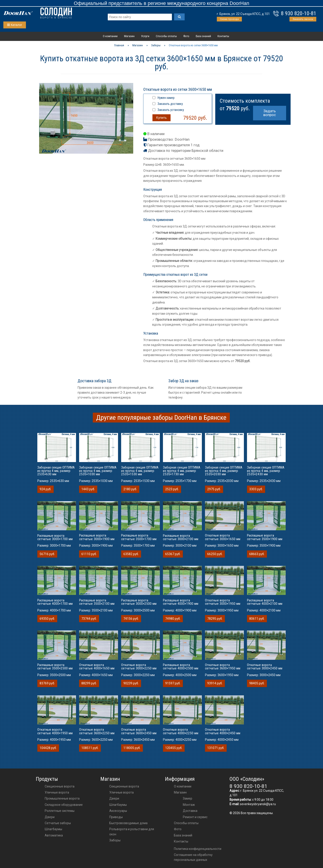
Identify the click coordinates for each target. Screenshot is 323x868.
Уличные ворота (57, 792)
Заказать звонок (303, 19)
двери (114, 798)
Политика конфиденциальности (198, 849)
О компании (110, 36)
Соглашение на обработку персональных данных (193, 857)
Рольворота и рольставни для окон (132, 832)
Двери (50, 817)
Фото (186, 36)
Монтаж (189, 805)
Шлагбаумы (53, 829)
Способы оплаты (166, 36)
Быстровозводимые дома (128, 823)
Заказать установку (171, 110)
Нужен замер (166, 98)
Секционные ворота (60, 786)
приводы (116, 817)
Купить (161, 118)
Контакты (223, 36)
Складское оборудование (64, 805)
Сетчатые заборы (58, 823)
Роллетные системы (60, 811)
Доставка (190, 811)
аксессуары (118, 811)
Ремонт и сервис (195, 817)
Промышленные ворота (62, 798)
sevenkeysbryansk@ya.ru (258, 804)
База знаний (203, 36)
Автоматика (54, 835)
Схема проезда (229, 19)
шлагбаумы (118, 805)
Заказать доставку (170, 104)
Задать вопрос (270, 113)
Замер (188, 798)
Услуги (145, 36)
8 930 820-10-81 (299, 13)
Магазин (129, 36)
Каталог (15, 25)
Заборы (115, 840)
